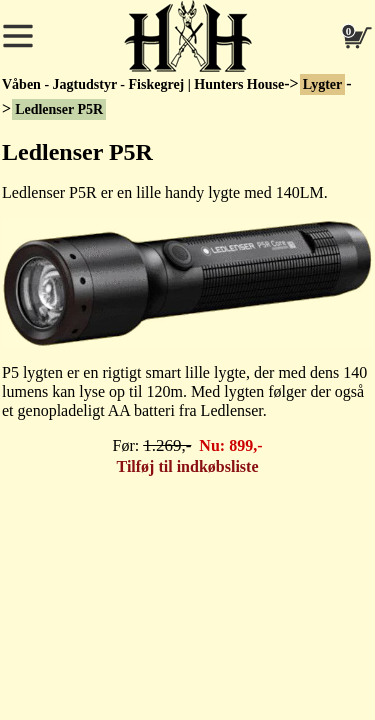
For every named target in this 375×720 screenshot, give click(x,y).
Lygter (323, 84)
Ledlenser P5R (59, 109)
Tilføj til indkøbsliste (188, 466)
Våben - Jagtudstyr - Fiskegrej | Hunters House (143, 84)
